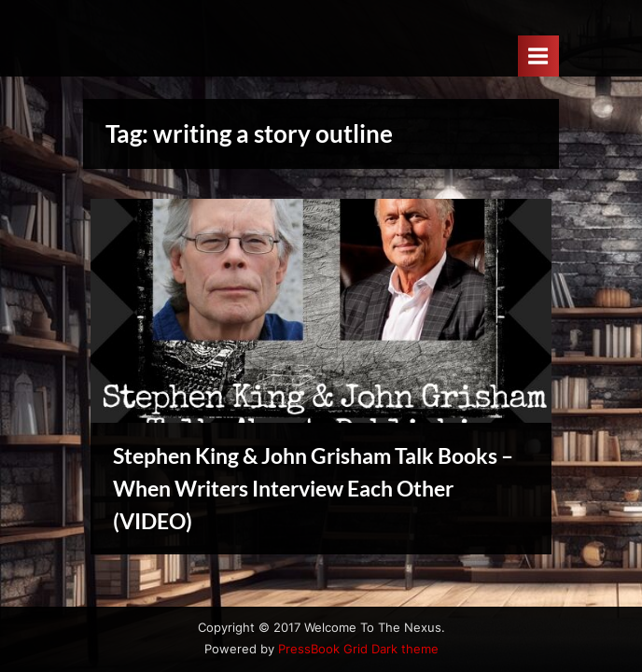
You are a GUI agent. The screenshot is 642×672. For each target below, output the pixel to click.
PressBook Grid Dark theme (358, 649)
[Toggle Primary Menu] (538, 56)
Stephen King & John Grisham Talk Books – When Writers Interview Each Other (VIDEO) (313, 488)
